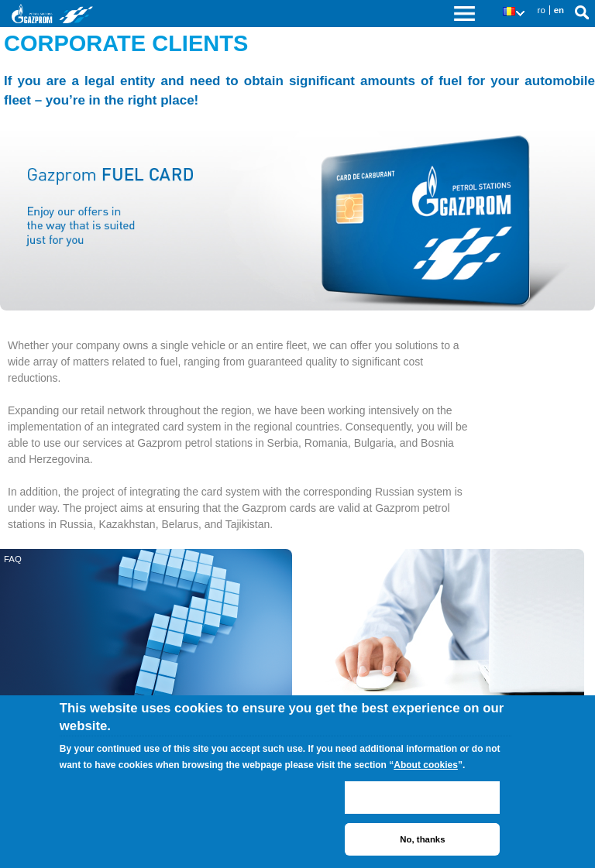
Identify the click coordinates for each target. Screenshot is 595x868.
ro (542, 10)
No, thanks (422, 839)
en (559, 10)
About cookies (426, 765)
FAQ (13, 559)
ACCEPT (422, 798)
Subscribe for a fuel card (344, 559)
